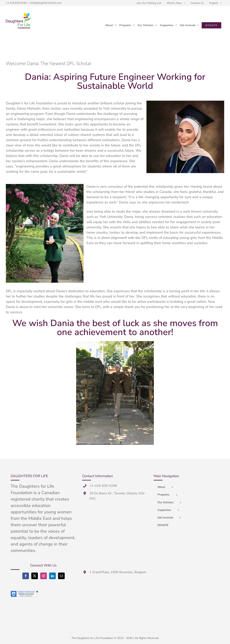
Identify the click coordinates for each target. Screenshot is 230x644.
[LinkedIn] (52, 576)
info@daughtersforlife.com (46, 3)
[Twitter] (35, 576)
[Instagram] (44, 576)
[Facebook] (26, 576)
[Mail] (61, 576)
